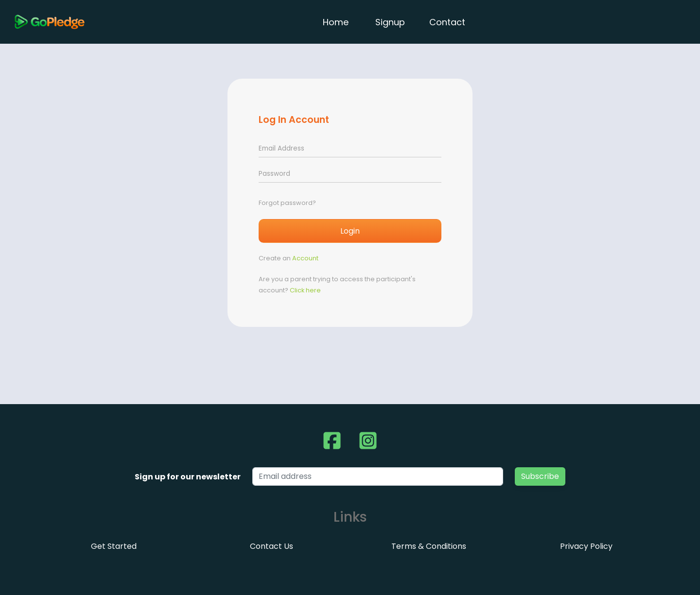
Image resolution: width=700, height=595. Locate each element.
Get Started (114, 546)
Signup (390, 22)
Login (350, 231)
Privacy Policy (586, 546)
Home (337, 22)
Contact (447, 22)
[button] (332, 441)
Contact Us (271, 546)
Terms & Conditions (429, 546)
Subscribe (540, 476)
